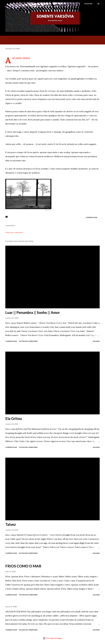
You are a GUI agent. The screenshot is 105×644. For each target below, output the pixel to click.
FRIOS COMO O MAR (23, 566)
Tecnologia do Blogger (52, 638)
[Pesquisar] (88, 4)
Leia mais (96, 341)
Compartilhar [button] (91, 217)
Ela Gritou (14, 418)
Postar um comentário (14, 232)
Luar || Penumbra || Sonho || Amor (33, 312)
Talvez (11, 524)
